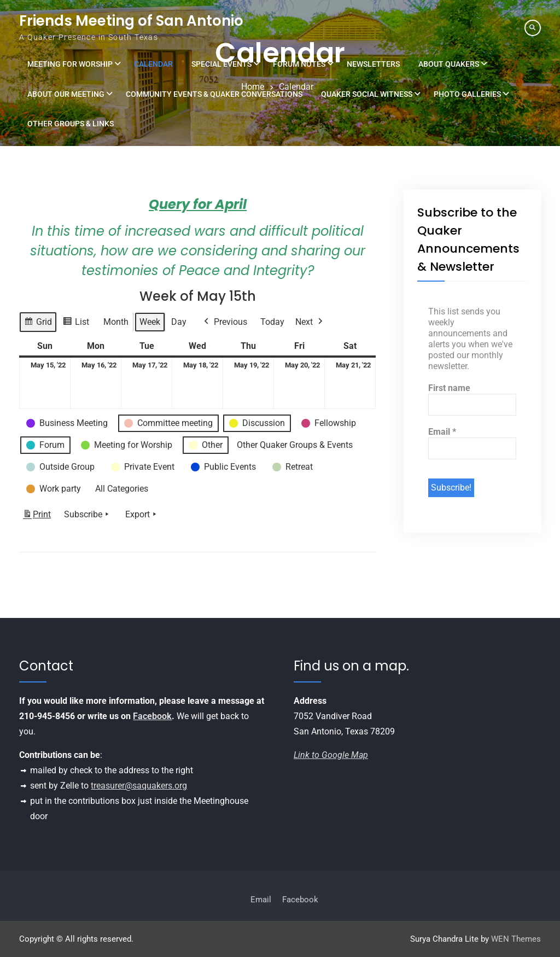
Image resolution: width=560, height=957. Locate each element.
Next (310, 322)
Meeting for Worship (70, 64)
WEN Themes (516, 939)
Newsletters (373, 64)
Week (150, 322)
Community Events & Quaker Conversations (214, 94)
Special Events (221, 64)
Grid (38, 323)
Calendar (153, 64)
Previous (224, 322)
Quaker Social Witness (367, 94)
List (76, 323)
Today (272, 322)
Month (116, 322)
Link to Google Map (331, 755)
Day (179, 322)
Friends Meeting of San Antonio (131, 21)
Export (142, 514)
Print (37, 516)
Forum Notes (299, 64)
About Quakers (449, 64)
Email (442, 432)
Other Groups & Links (71, 124)
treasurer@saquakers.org (139, 786)
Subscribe (87, 514)
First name (449, 388)
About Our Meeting (66, 94)
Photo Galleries (467, 94)
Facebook (152, 716)
